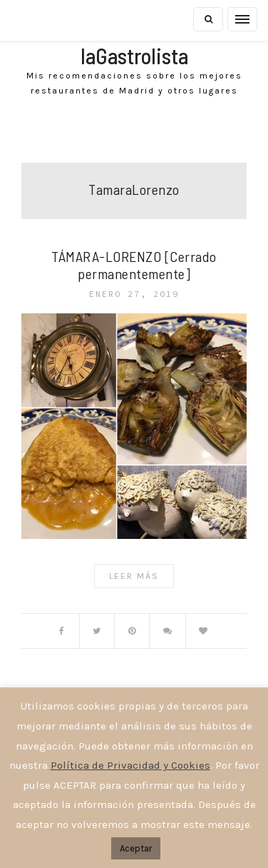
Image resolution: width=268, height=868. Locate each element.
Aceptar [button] (136, 848)
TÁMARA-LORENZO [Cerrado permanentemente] (134, 265)
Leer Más (134, 576)
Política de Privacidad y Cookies (130, 765)
